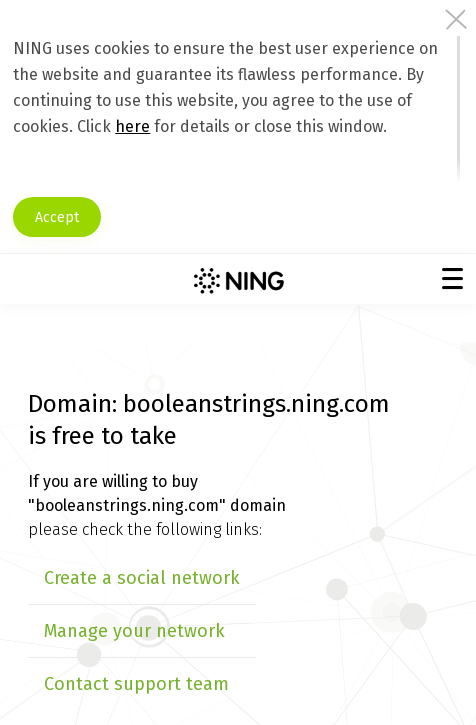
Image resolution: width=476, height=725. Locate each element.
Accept (57, 217)
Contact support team (136, 684)
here (132, 126)
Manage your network (134, 631)
